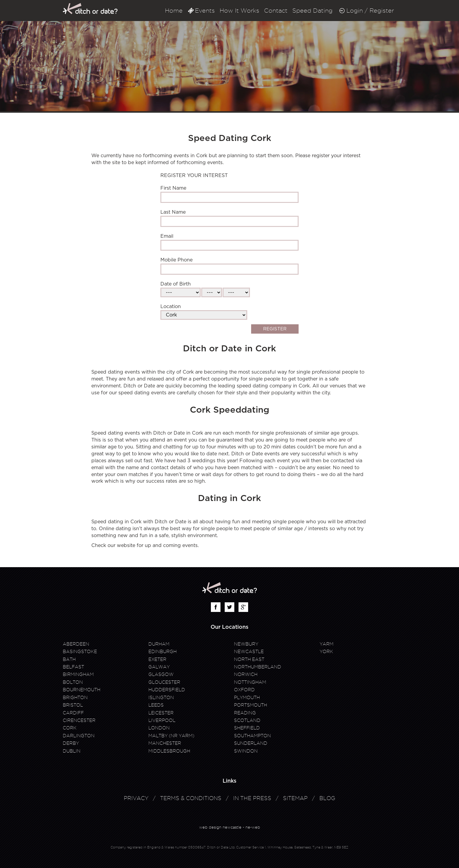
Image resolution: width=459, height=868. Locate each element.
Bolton (73, 682)
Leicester (161, 713)
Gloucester (164, 682)
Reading (245, 713)
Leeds (156, 705)
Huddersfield (167, 690)
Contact (276, 11)
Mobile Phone (176, 260)
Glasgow (161, 674)
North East (249, 659)
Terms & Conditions (191, 798)
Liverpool (162, 720)
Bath (69, 659)
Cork (70, 728)
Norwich (246, 674)
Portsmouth (251, 705)
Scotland (247, 720)
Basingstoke (80, 652)
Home (174, 11)
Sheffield (247, 728)
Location (171, 307)
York (326, 652)
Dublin (72, 751)
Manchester (165, 743)
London (159, 728)
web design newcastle (220, 827)
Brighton (75, 698)
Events (205, 11)
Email (167, 236)
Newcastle (249, 652)
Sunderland (251, 743)
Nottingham (250, 682)
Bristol (73, 705)
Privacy (136, 798)
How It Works (239, 11)
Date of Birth (176, 284)
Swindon (246, 751)
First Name (173, 188)
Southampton (252, 736)
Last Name (173, 212)
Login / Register (370, 11)
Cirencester (79, 720)
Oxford (244, 690)
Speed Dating (312, 11)
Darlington (79, 736)
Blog (327, 798)
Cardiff (73, 713)
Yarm (327, 644)
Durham (159, 644)
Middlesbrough (169, 751)
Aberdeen (76, 644)
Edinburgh (163, 652)
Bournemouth (82, 690)
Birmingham (78, 674)
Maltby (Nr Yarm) (171, 736)
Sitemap (295, 798)
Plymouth (247, 698)
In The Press (252, 798)
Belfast (73, 667)
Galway (159, 667)
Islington (161, 698)
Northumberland (258, 667)
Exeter (157, 659)
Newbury (246, 644)
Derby (71, 743)
